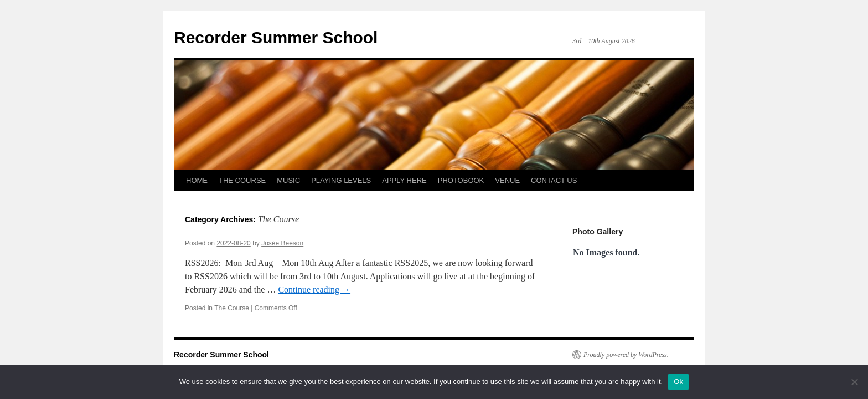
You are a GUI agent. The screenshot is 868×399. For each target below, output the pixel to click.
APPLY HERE (404, 180)
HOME (197, 180)
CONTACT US (554, 180)
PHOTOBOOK (461, 180)
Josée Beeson (282, 243)
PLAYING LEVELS (341, 180)
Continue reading (314, 290)
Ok (678, 382)
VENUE (507, 180)
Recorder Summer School (276, 37)
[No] (854, 382)
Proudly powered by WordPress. (626, 355)
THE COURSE (242, 180)
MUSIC (288, 180)
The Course (232, 308)
